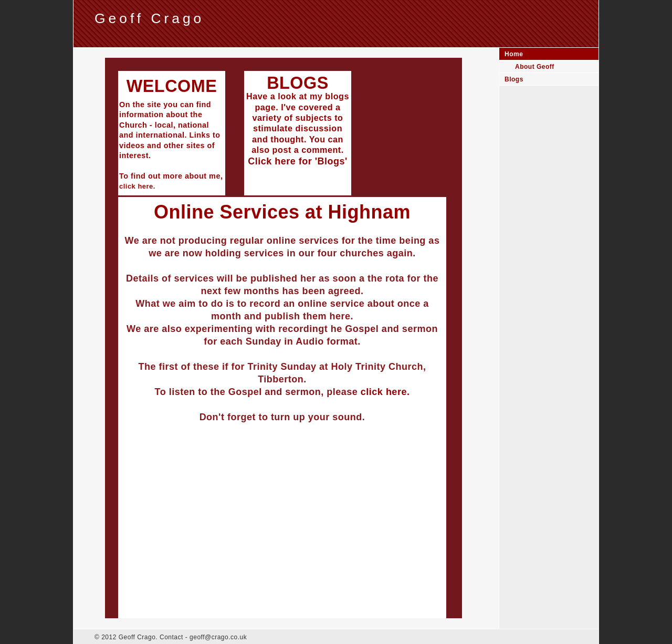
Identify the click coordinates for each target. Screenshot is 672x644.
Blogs (514, 79)
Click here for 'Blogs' (298, 161)
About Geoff (535, 67)
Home (514, 54)
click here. (385, 392)
